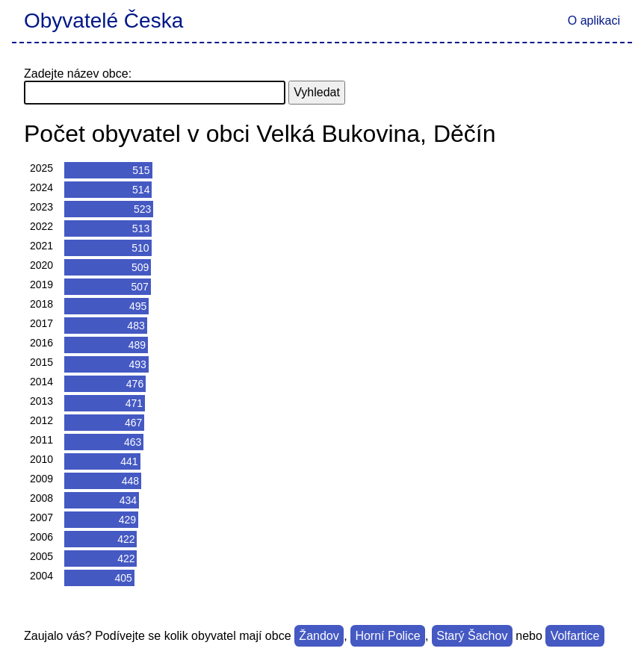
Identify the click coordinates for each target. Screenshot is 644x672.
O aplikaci (594, 21)
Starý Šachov (472, 636)
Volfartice (575, 636)
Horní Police (387, 636)
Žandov (319, 636)
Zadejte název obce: (78, 74)
